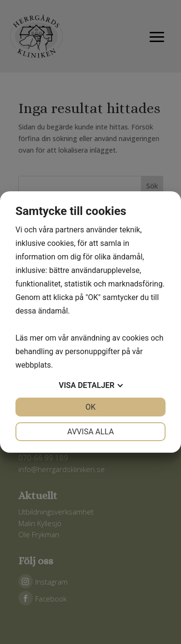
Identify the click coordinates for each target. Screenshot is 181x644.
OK (90, 407)
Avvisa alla (90, 432)
